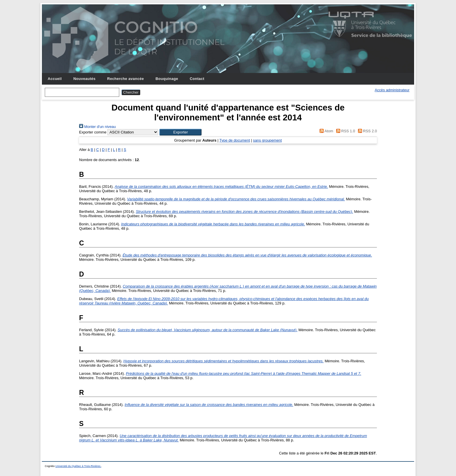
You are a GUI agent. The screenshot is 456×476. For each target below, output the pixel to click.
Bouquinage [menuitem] (167, 79)
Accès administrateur (392, 90)
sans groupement (267, 140)
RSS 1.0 (345, 131)
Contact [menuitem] (197, 79)
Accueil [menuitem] (55, 79)
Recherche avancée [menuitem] (126, 79)
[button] (180, 132)
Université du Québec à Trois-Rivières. (78, 466)
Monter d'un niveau (97, 127)
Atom (326, 131)
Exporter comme (93, 132)
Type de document (235, 140)
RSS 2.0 (366, 131)
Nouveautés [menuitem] (84, 79)
